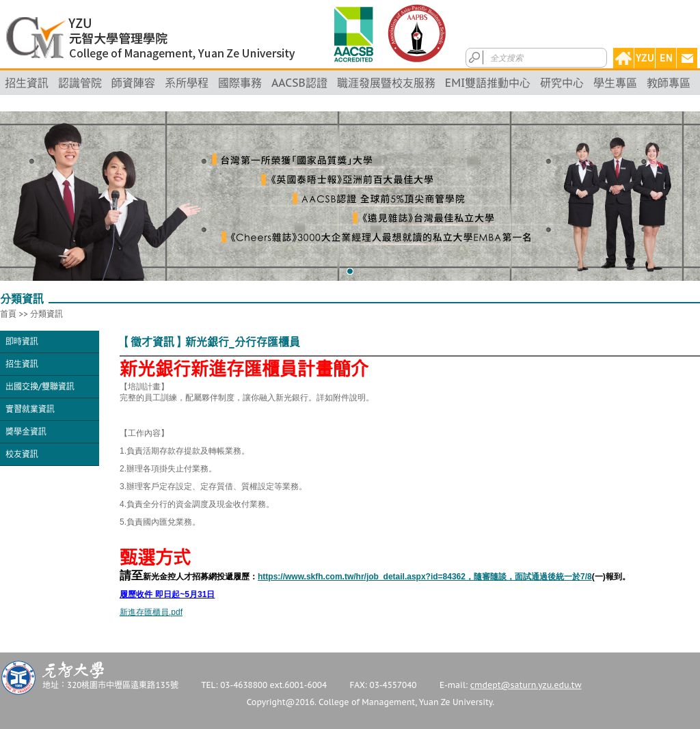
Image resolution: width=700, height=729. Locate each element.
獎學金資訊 (26, 431)
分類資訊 (46, 314)
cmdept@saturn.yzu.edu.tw (526, 685)
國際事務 (240, 83)
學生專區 (615, 83)
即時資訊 (22, 341)
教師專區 (669, 83)
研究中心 (562, 83)
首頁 (8, 314)
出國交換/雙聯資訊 (40, 386)
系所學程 (187, 83)
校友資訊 (22, 454)
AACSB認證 (299, 83)
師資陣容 (133, 83)
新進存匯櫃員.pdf (151, 612)
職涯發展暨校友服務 (386, 83)
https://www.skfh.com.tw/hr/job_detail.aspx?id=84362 (425, 577)
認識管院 (80, 83)
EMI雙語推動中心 (488, 83)
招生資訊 (27, 83)
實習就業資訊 (30, 409)
